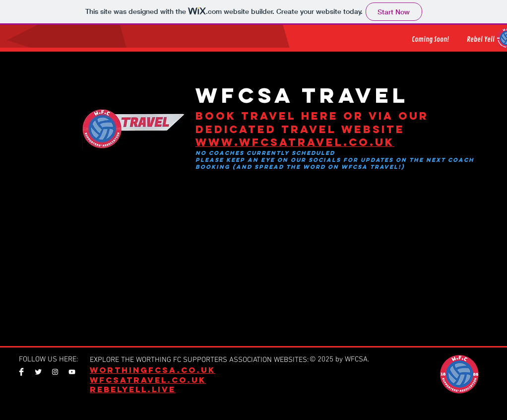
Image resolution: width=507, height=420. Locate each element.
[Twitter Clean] (38, 372)
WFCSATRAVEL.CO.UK (148, 380)
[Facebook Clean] (21, 372)
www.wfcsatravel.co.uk (295, 142)
